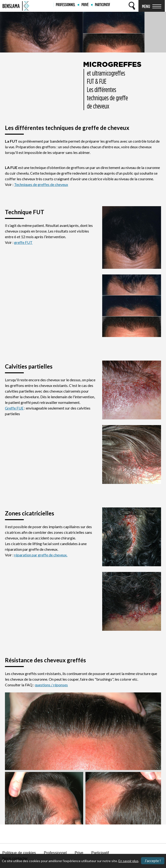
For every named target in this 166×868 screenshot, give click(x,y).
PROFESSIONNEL (65, 5)
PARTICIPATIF (103, 5)
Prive (79, 853)
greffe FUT (23, 242)
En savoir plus (128, 861)
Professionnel (55, 853)
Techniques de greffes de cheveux (41, 184)
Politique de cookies (19, 853)
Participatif (100, 853)
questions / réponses (51, 685)
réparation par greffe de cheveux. (41, 555)
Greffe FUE (14, 408)
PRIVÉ (85, 5)
